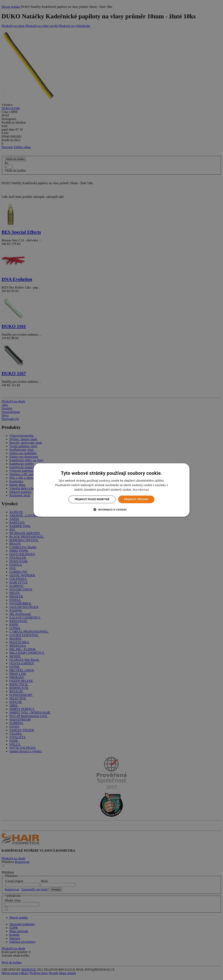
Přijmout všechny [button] (136, 499)
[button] (112, 509)
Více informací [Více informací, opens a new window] (141, 490)
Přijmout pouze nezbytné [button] (92, 499)
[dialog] (111, 490)
